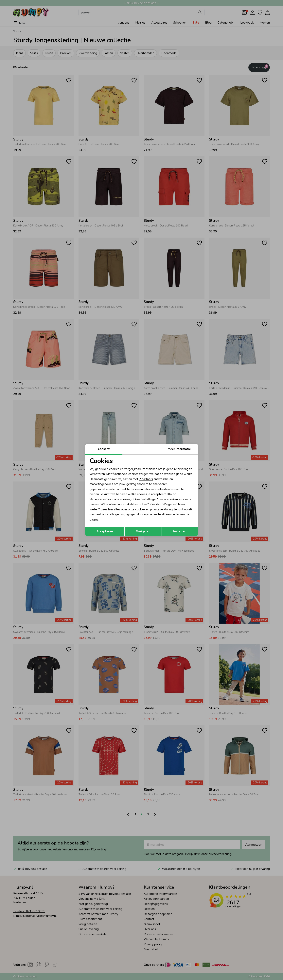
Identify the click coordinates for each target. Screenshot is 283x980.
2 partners (146, 479)
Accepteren (105, 531)
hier (111, 509)
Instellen (180, 531)
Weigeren (143, 531)
